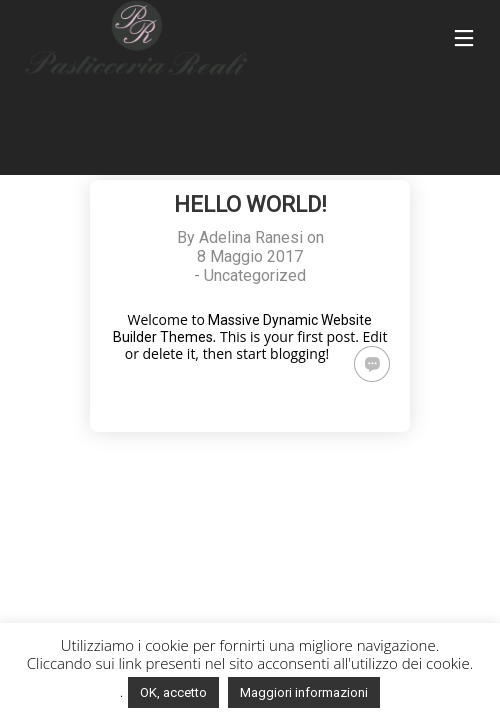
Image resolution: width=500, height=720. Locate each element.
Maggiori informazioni (304, 692)
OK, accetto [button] (173, 692)
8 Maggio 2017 (250, 256)
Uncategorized (255, 275)
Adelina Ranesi (251, 237)
